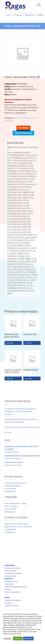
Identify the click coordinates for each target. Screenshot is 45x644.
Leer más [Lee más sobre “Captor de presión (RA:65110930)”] (10, 378)
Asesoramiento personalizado (16, 587)
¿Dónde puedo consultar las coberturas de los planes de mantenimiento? (21, 421)
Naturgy (8, 589)
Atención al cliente (11, 606)
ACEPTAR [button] (18, 639)
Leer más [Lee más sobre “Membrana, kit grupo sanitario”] (10, 343)
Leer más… (8, 432)
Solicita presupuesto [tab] (23, 133)
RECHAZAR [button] (28, 639)
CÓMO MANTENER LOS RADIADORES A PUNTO (22, 456)
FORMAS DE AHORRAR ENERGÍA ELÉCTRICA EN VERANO (21, 448)
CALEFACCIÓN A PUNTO (14, 462)
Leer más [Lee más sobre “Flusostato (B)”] (28, 343)
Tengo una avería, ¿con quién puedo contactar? (22, 427)
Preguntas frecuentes (13, 600)
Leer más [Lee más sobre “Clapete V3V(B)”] (28, 378)
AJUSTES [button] (7, 639)
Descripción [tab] (23, 128)
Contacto (8, 603)
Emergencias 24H (11, 581)
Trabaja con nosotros (12, 568)
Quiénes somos (10, 576)
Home (8, 15)
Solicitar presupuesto (12, 592)
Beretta (40, 15)
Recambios (30, 15)
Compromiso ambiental (13, 573)
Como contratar (10, 571)
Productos (18, 15)
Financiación (9, 584)
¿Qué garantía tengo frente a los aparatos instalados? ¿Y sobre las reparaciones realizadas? (20, 411)
